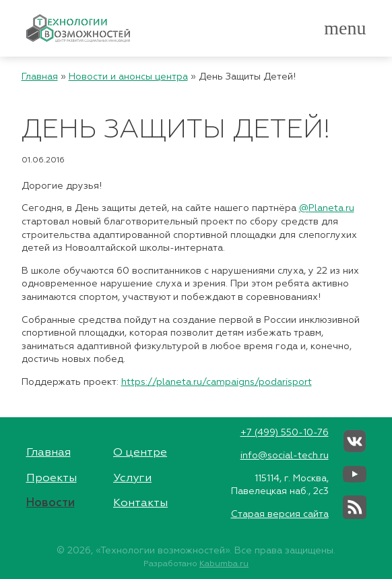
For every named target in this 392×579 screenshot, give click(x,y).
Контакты (140, 503)
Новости (51, 503)
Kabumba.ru (224, 564)
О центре (140, 453)
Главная (40, 77)
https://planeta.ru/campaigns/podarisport (217, 382)
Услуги (132, 478)
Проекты (52, 478)
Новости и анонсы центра (128, 77)
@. (322, 208)
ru (350, 208)
